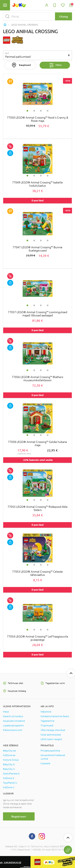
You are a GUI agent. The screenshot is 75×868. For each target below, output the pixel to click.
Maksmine (46, 712)
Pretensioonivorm (13, 730)
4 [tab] (48, 111)
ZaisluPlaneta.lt (11, 774)
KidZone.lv (9, 787)
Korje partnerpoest (51, 735)
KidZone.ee (9, 755)
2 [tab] (34, 111)
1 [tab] (27, 111)
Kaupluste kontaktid (14, 721)
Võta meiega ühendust (53, 730)
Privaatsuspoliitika (50, 751)
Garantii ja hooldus (13, 716)
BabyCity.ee (9, 751)
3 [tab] (41, 111)
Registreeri (19, 816)
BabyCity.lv (9, 769)
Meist (6, 712)
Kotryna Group (11, 760)
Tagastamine (47, 721)
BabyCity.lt (9, 764)
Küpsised (45, 763)
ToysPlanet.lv (10, 783)
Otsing (63, 16)
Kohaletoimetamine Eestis (55, 716)
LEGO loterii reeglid (51, 739)
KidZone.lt (9, 778)
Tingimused (47, 725)
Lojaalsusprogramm (13, 725)
